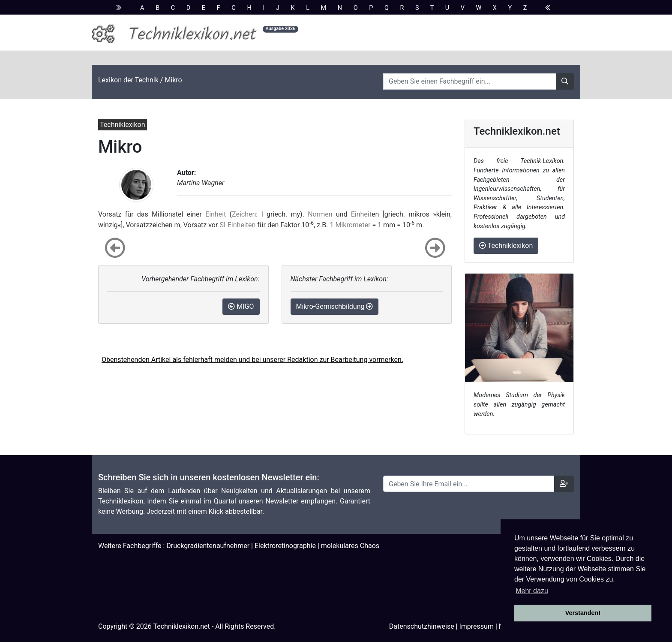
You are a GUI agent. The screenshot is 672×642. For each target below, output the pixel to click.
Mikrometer (353, 225)
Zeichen (244, 214)
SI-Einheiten (237, 225)
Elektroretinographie (285, 546)
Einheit (216, 214)
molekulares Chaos (350, 546)
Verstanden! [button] (583, 613)
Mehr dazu (532, 591)
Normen (320, 214)
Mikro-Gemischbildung (335, 306)
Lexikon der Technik (128, 80)
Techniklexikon (506, 246)
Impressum (476, 626)
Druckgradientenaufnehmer (208, 546)
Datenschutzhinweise (422, 626)
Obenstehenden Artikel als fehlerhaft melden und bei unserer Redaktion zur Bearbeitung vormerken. (252, 360)
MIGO (241, 306)
